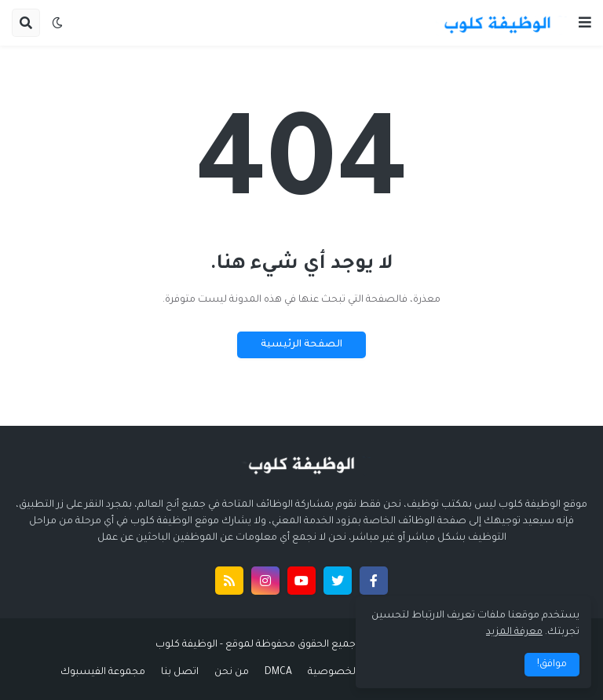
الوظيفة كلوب (186, 645)
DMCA (278, 673)
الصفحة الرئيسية (301, 345)
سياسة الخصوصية (351, 673)
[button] (585, 23)
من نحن (232, 673)
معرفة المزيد (514, 632)
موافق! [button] (552, 665)
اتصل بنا (180, 673)
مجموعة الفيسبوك (103, 673)
